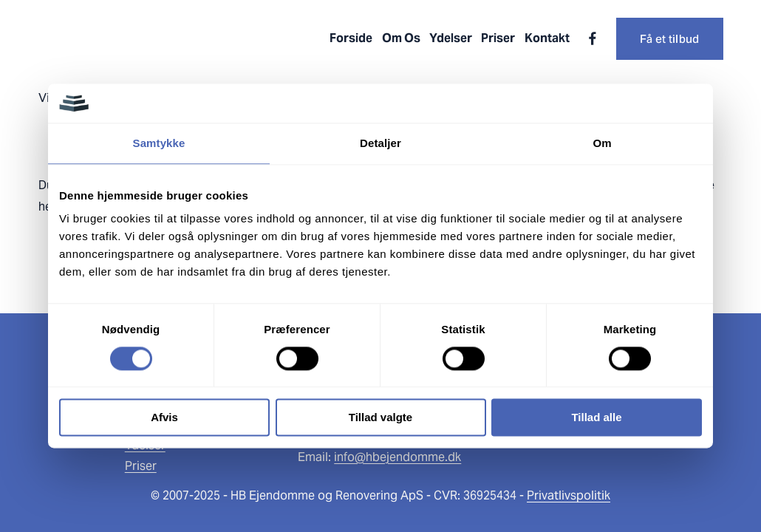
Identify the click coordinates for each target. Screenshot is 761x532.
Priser (498, 38)
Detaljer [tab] (380, 143)
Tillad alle (596, 418)
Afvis (164, 418)
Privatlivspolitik (569, 495)
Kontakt (547, 38)
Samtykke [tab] (159, 143)
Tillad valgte (380, 418)
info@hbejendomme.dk (397, 457)
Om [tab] (602, 143)
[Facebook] (593, 38)
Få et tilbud (670, 39)
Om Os (401, 38)
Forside (351, 38)
